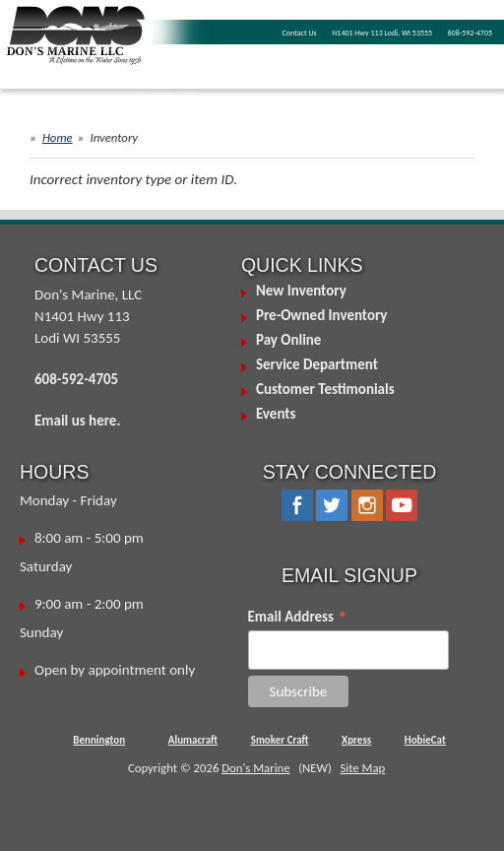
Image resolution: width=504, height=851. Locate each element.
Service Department (317, 364)
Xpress (356, 740)
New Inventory (301, 291)
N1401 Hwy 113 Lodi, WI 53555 (382, 33)
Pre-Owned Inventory (322, 315)
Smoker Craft (280, 740)
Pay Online (288, 340)
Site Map (362, 768)
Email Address (298, 617)
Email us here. (77, 421)
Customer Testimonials (325, 389)
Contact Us (300, 33)
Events (276, 414)
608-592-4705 (470, 33)
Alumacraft (193, 740)
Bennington (99, 740)
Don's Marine (255, 768)
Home (58, 137)
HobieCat (425, 740)
